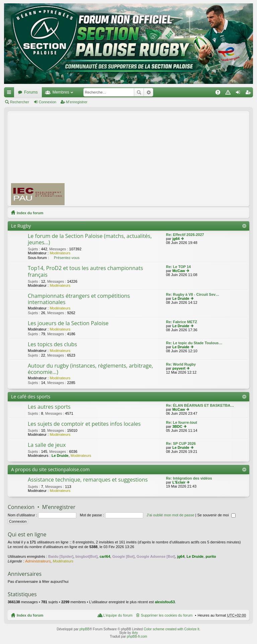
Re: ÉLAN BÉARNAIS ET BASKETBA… (200, 405)
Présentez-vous (67, 258)
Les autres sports (49, 407)
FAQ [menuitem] (220, 94)
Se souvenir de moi (217, 515)
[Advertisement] (164, 158)
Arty (135, 633)
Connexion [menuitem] (239, 94)
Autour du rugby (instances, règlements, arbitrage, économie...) (90, 369)
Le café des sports (31, 397)
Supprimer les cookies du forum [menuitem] (167, 615)
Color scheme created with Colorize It (171, 629)
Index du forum (30, 213)
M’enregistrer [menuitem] (249, 94)
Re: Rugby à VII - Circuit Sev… (193, 294)
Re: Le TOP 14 (178, 267)
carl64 (105, 556)
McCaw (179, 271)
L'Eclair (179, 482)
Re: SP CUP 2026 (181, 443)
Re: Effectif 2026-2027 (185, 235)
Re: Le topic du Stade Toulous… (194, 343)
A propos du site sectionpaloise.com (50, 469)
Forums (31, 92)
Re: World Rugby (181, 364)
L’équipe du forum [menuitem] (118, 615)
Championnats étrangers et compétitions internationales (79, 299)
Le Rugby (21, 226)
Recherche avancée (148, 92)
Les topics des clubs (52, 345)
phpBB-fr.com (137, 636)
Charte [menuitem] (229, 94)
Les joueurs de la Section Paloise (68, 324)
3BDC (177, 426)
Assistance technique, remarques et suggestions (88, 480)
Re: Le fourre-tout (182, 422)
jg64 (176, 239)
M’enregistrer (77, 102)
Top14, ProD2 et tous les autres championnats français (85, 272)
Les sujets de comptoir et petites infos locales (84, 424)
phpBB (84, 629)
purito (211, 556)
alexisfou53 (165, 602)
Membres (61, 92)
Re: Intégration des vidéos (189, 478)
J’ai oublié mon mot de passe (170, 515)
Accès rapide (10, 94)
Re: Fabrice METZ (182, 322)
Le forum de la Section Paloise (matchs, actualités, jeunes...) (90, 239)
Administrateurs (38, 561)
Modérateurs (60, 253)
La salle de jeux (47, 445)
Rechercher (139, 92)
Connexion (48, 102)
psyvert (179, 368)
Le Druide (181, 298)
